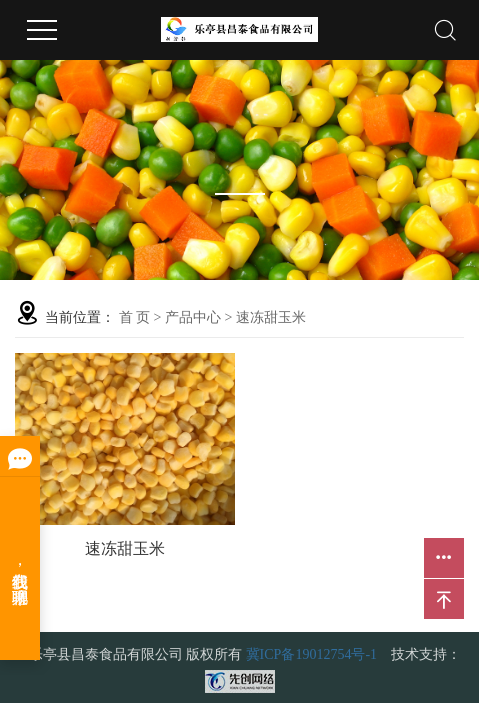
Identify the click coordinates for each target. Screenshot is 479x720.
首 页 (135, 317)
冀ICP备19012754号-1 (311, 654)
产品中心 (193, 317)
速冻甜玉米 (271, 317)
